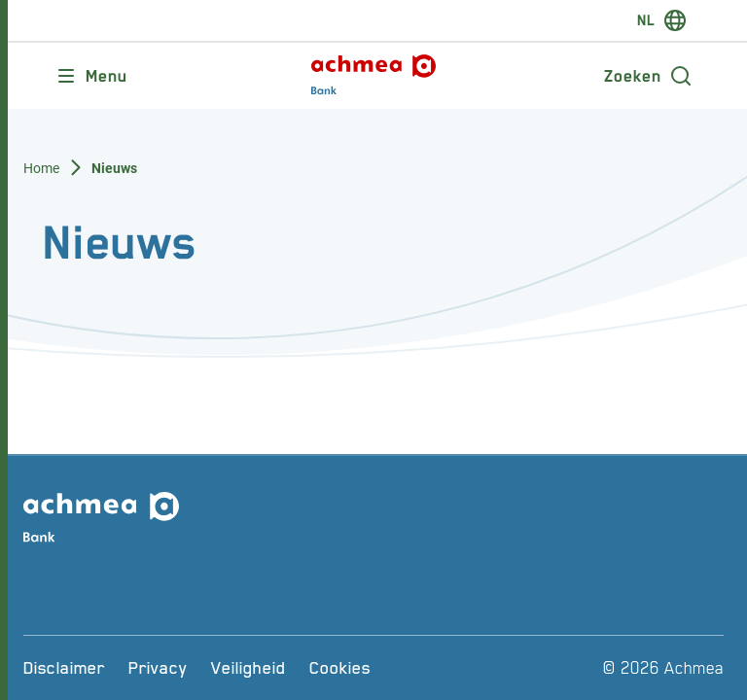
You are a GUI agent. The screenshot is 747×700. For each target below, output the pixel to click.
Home (42, 168)
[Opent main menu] (91, 76)
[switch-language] (662, 20)
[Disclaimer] (64, 668)
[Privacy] (158, 668)
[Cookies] (340, 668)
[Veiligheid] (249, 668)
